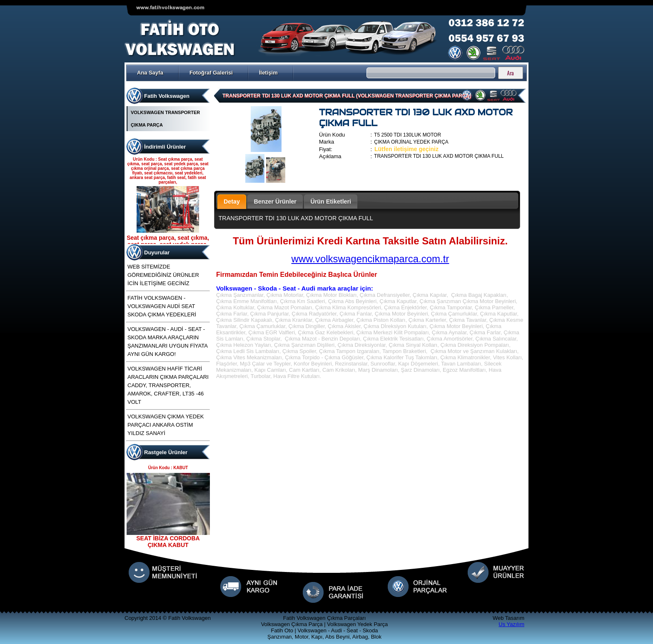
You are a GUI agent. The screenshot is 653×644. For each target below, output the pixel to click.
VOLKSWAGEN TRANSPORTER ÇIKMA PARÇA (165, 119)
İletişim (268, 73)
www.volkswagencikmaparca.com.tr (370, 259)
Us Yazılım (511, 624)
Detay (232, 201)
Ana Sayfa (150, 73)
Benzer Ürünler (275, 201)
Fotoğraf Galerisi (211, 73)
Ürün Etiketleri (331, 201)
